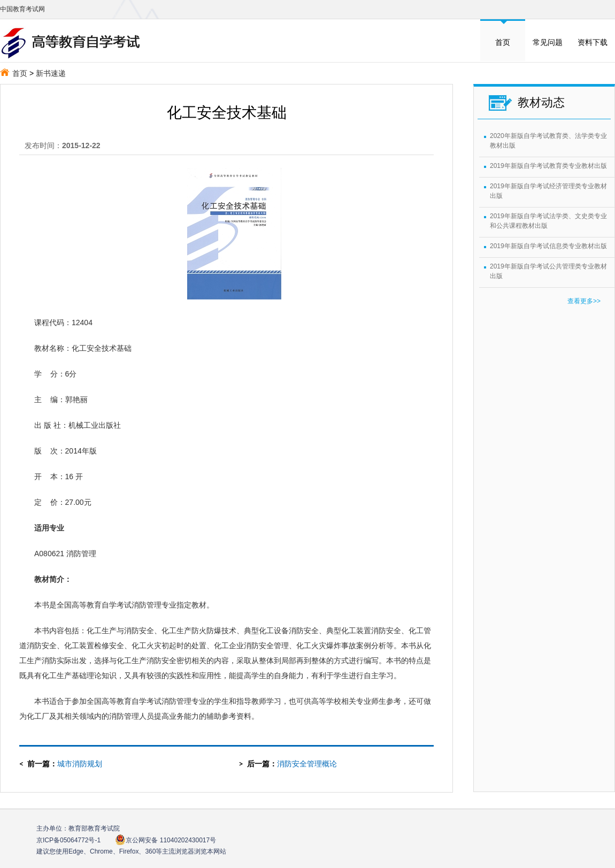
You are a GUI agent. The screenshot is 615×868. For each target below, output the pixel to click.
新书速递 (51, 73)
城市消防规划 (80, 764)
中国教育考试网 (22, 9)
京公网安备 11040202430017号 (166, 840)
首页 (503, 42)
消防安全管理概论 (307, 764)
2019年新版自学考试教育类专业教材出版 (548, 166)
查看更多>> (584, 301)
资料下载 (593, 42)
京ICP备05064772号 (68, 840)
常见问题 (548, 42)
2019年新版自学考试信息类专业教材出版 (548, 246)
